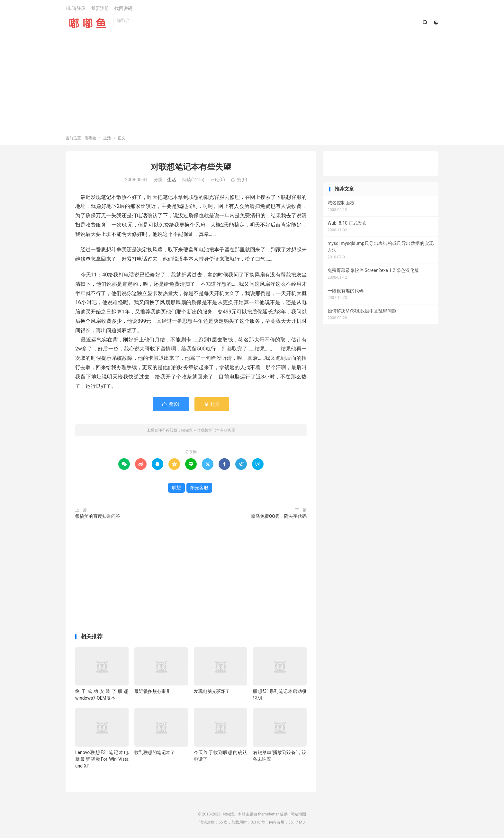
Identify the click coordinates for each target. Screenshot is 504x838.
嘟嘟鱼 (88, 23)
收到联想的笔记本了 (155, 752)
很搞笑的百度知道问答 (98, 516)
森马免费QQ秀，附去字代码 (279, 516)
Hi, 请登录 (76, 8)
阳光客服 (199, 488)
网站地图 (298, 814)
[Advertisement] (252, 76)
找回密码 (123, 8)
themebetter (269, 814)
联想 (176, 488)
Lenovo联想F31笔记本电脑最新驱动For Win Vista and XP (102, 759)
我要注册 (100, 8)
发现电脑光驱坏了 (212, 691)
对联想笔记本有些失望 (191, 167)
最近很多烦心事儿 (152, 691)
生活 (107, 138)
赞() (239, 180)
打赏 (212, 404)
